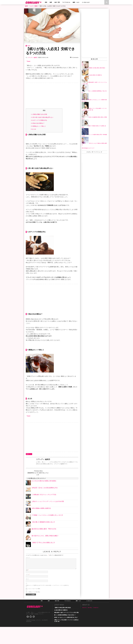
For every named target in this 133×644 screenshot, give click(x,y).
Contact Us (96, 625)
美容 (46, 2)
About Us (84, 625)
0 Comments (75, 57)
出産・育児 (57, 2)
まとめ (33, 129)
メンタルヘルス (86, 2)
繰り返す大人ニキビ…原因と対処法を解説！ (45, 553)
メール (28, 592)
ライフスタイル (66, 2)
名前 (27, 587)
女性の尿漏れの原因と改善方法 (41, 525)
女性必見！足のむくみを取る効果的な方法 (45, 505)
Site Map (90, 625)
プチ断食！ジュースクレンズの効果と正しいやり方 (47, 532)
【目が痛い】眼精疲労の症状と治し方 (43, 539)
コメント (28, 575)
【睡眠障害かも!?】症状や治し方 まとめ (38, 491)
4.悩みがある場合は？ (38, 123)
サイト (27, 596)
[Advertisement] (52, 96)
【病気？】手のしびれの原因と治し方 (43, 560)
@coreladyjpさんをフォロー (88, 148)
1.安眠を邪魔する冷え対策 (39, 114)
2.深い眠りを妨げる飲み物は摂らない (42, 117)
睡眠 (36, 6)
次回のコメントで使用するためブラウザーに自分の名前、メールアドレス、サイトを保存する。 (48, 602)
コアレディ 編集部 (32, 57)
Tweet (28, 61)
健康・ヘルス (76, 2)
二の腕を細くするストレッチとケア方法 (44, 512)
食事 (51, 2)
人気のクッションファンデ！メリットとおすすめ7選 (48, 519)
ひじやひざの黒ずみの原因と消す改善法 (44, 498)
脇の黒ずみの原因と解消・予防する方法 (44, 546)
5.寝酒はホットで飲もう (38, 126)
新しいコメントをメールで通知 (33, 606)
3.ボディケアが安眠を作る (39, 120)
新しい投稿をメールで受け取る (33, 609)
